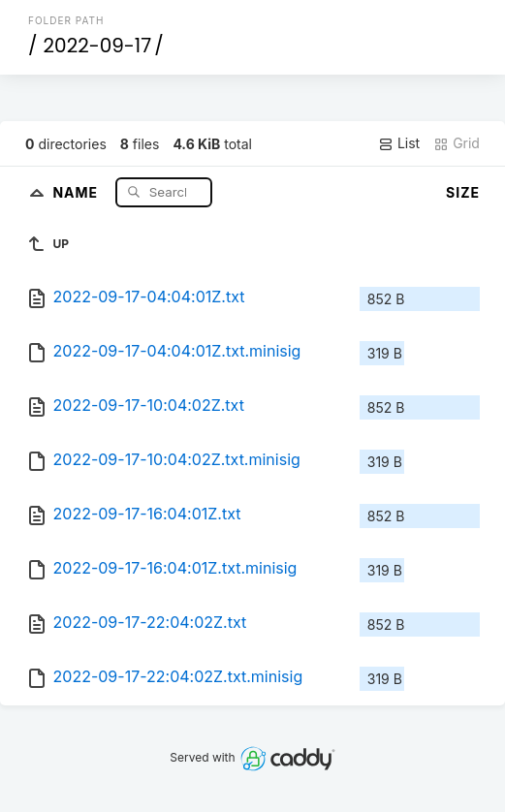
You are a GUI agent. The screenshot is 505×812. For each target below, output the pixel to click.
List (399, 143)
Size (463, 192)
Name (77, 191)
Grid (457, 143)
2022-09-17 (98, 46)
